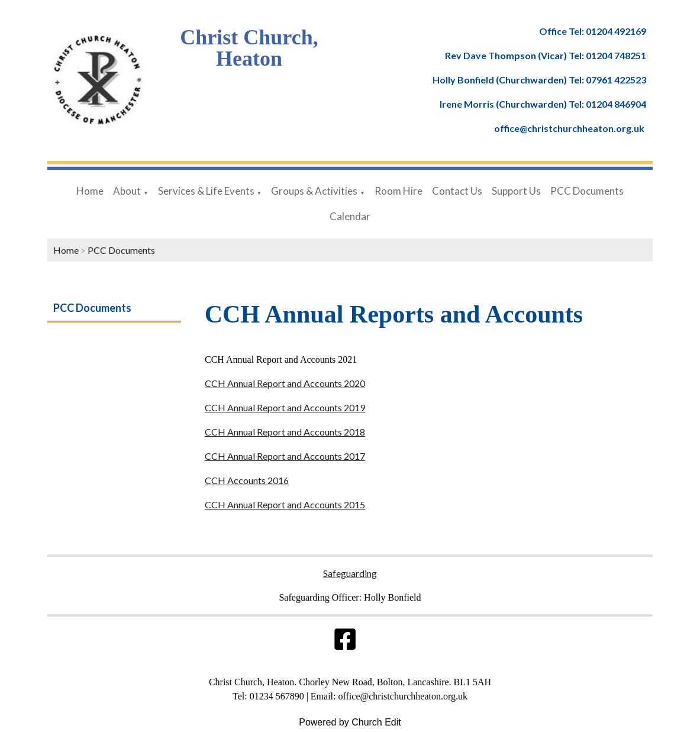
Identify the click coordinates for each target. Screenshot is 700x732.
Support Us (516, 191)
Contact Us (457, 191)
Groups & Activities (314, 191)
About (127, 191)
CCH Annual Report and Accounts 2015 (285, 504)
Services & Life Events (206, 191)
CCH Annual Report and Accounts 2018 (285, 432)
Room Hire (399, 191)
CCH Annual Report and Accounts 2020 (285, 383)
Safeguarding (350, 573)
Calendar (350, 216)
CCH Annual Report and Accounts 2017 (285, 456)
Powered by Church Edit (350, 722)
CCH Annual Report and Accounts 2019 (285, 407)
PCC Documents (587, 191)
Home (90, 191)
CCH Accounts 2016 (247, 480)
